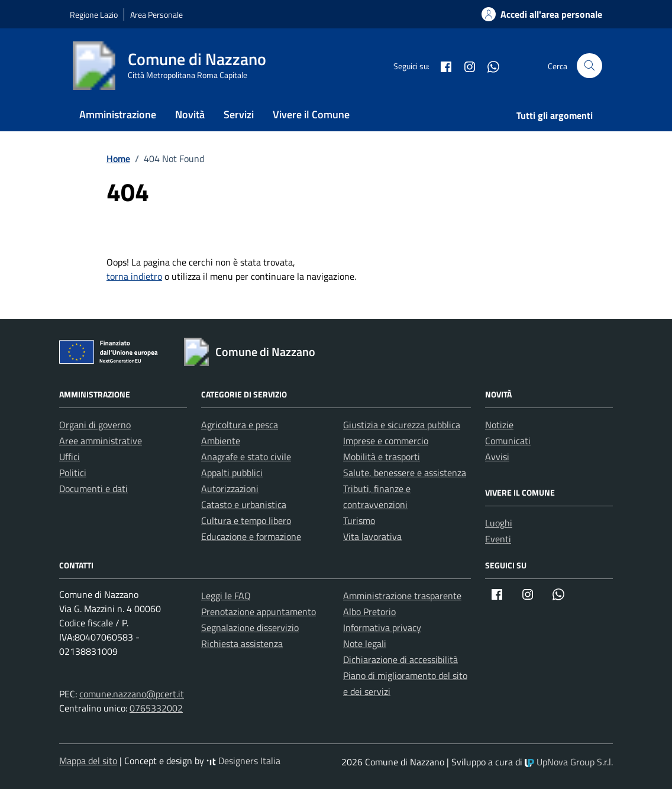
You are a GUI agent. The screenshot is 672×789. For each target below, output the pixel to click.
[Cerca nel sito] (589, 66)
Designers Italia (243, 761)
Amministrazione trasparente (402, 596)
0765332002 (156, 708)
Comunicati (508, 441)
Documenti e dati (93, 489)
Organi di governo (95, 425)
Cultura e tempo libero (246, 520)
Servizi (239, 114)
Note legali (365, 644)
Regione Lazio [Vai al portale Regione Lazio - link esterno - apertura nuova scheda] (94, 14)
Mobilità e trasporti (382, 457)
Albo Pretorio (369, 612)
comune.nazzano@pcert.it (132, 694)
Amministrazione (118, 114)
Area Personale (156, 14)
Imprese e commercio (386, 441)
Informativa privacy (382, 628)
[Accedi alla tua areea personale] (535, 14)
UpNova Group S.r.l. (569, 762)
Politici (73, 473)
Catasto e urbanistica (244, 505)
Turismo (359, 520)
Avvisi (497, 457)
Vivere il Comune (311, 114)
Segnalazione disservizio (250, 628)
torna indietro (134, 276)
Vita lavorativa (372, 536)
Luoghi (499, 523)
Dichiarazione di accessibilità (400, 659)
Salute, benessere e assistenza (405, 473)
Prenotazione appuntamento (259, 612)
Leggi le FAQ (226, 596)
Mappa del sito (88, 761)
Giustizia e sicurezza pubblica (402, 425)
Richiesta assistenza (242, 644)
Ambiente (221, 441)
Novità (190, 114)
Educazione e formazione (251, 536)
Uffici (70, 457)
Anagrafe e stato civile (246, 457)
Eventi (498, 539)
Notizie (499, 425)
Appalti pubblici (232, 473)
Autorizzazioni (230, 489)
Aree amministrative (101, 441)
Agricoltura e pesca (240, 425)
